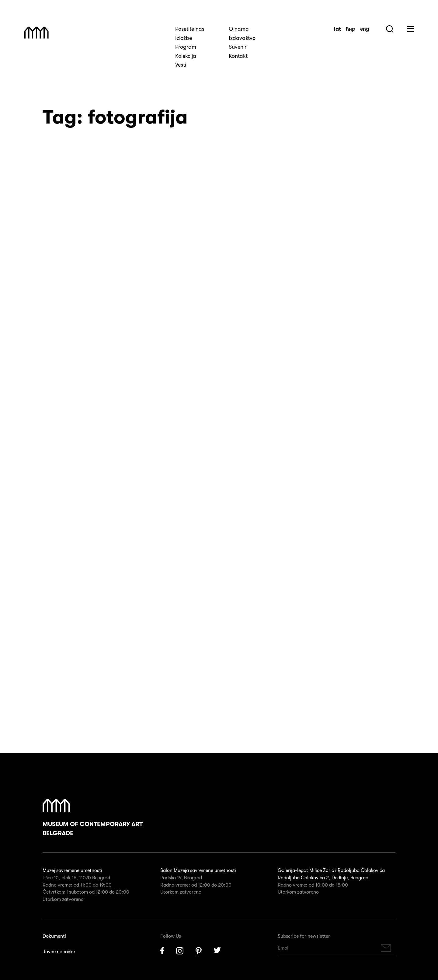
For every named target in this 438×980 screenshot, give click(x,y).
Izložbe (184, 38)
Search (390, 29)
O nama (239, 29)
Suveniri (238, 47)
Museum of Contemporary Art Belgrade (93, 624)
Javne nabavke (59, 758)
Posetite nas (190, 29)
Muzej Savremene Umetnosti (36, 33)
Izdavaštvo (242, 38)
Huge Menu (410, 29)
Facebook (162, 757)
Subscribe (386, 754)
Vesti (181, 65)
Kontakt (238, 56)
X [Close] (4, 976)
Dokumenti (54, 742)
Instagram (180, 757)
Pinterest (199, 757)
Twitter (217, 757)
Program (186, 47)
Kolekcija (186, 56)
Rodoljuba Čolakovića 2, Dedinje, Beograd (323, 684)
